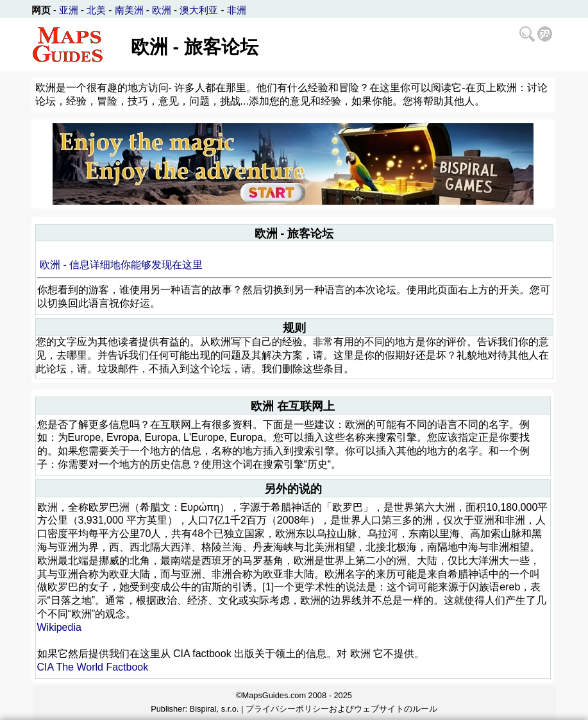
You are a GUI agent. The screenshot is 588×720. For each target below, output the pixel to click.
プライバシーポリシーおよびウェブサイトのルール (341, 709)
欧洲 (162, 10)
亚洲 (69, 10)
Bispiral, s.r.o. (214, 709)
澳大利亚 (199, 10)
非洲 (237, 10)
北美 (96, 10)
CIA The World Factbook (93, 667)
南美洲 (129, 10)
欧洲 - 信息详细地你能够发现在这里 (121, 265)
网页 (41, 10)
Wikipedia (59, 627)
